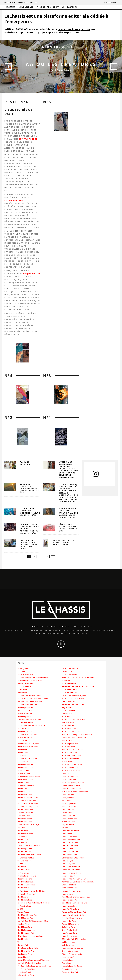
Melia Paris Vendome (26, 786)
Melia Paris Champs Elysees (28, 744)
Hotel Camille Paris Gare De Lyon (75, 879)
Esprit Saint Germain (70, 807)
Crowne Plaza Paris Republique (29, 846)
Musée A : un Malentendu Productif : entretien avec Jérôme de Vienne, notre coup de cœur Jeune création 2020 (69, 470)
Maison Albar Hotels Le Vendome (75, 792)
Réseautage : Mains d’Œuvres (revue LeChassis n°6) (68, 528)
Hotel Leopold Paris (25, 768)
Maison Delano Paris (26, 683)
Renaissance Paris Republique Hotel (31, 726)
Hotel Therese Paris (25, 780)
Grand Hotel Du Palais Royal (28, 825)
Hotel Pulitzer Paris (69, 780)
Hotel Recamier (68, 894)
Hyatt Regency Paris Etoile (28, 948)
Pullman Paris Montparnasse (29, 777)
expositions (72, 32)
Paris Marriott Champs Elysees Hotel (76, 897)
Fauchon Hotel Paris (25, 813)
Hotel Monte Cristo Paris (71, 771)
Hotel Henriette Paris (70, 846)
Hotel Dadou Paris (69, 683)
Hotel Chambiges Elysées (72, 873)
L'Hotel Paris (67, 813)
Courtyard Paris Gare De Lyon (29, 719)
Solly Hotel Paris (68, 741)
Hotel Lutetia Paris (25, 822)
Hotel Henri (66, 716)
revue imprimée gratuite (74, 29)
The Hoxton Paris (24, 686)
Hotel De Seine (23, 783)
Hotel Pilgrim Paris (25, 795)
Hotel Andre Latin (69, 816)
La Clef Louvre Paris (25, 722)
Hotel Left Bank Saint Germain (29, 855)
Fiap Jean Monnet (24, 924)
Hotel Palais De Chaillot (71, 867)
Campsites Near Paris (70, 972)
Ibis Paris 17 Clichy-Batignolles (29, 963)
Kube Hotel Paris (68, 822)
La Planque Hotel (68, 942)
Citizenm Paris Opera (70, 668)
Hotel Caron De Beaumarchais (74, 719)
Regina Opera (67, 708)
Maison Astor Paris (25, 713)
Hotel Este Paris (68, 726)
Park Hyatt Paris (68, 810)
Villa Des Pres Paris (25, 861)
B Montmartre (67, 762)
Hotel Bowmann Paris (26, 933)
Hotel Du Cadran (68, 747)
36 (47, 557)
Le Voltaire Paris (68, 713)
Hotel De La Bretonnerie (71, 756)
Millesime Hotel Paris (26, 975)
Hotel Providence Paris (71, 710)
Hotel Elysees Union (70, 936)
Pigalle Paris (66, 963)
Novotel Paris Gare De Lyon (73, 750)
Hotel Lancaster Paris (70, 900)
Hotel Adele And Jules (70, 768)
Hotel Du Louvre (24, 870)
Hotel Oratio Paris (24, 888)
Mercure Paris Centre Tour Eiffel (30, 701)
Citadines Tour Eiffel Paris (27, 759)
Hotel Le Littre (67, 849)
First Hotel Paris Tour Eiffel (72, 918)
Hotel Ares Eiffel (68, 795)
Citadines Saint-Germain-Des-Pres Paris (33, 677)
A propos (37, 626)
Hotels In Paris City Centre (72, 966)
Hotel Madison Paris (25, 765)
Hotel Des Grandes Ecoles (28, 798)
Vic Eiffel (65, 828)
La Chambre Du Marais (26, 858)
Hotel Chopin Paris (25, 849)
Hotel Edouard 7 (68, 957)
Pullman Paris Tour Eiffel (27, 876)
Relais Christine (23, 771)
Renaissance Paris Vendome (73, 704)
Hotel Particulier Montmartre (73, 698)
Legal (66, 626)
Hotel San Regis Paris (70, 777)
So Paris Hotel (23, 762)
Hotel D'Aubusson (69, 729)
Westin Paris (22, 692)
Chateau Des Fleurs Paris (72, 789)
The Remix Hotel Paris (70, 831)
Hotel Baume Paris (25, 900)
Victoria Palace (23, 912)
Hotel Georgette (68, 861)
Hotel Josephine (68, 798)
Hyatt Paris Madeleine (26, 819)
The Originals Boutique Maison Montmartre (34, 966)
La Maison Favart (24, 972)
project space (47, 32)
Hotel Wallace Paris (69, 689)
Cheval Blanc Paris (69, 885)
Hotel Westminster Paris (71, 840)
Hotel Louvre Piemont (70, 759)
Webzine (41, 7)
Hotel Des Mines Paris (70, 909)
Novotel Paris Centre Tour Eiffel (30, 680)
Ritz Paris (21, 828)
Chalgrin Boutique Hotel (27, 894)
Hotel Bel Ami (23, 831)
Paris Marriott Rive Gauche (28, 804)
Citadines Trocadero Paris (27, 734)
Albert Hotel (22, 689)
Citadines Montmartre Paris (28, 704)
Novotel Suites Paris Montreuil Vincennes (33, 960)
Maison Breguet (24, 774)
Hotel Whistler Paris (69, 933)
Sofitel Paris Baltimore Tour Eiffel (75, 903)
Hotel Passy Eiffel (69, 864)
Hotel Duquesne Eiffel (70, 744)
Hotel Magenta (68, 834)
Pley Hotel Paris (68, 825)
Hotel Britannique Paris (26, 930)
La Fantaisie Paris (24, 906)
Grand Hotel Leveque (70, 951)
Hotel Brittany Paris (69, 819)
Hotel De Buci (23, 840)
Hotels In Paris (67, 960)
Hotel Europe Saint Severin (72, 765)
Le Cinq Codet (67, 671)
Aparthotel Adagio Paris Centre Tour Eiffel (78, 882)
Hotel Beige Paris (24, 716)
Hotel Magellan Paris (25, 918)
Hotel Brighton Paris (25, 708)
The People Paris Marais (27, 969)
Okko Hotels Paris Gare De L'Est (74, 737)
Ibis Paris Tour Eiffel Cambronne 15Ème (33, 921)
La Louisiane (22, 741)
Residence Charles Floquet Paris (74, 912)
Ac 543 (20, 909)
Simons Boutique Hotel (71, 786)
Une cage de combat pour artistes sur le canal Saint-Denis (29, 544)
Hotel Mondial (23, 750)
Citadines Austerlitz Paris (27, 801)
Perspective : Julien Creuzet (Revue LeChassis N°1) (63, 542)
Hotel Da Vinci (23, 753)
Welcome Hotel (68, 722)
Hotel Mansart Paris (70, 692)
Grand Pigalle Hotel (69, 930)
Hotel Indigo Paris (24, 852)
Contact (53, 626)
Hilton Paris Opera (25, 710)
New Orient (66, 801)
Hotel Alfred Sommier (26, 882)
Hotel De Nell (23, 789)
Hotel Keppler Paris (25, 897)
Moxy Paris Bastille (25, 737)
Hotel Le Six (22, 843)
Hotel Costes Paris (25, 954)
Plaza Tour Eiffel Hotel (70, 852)
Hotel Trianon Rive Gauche (28, 747)
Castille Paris (22, 864)
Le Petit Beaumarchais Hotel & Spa (31, 891)
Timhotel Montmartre (70, 924)
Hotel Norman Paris (25, 810)
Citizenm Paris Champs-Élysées (74, 695)
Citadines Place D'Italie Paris (73, 858)
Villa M (20, 942)
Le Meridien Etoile (24, 873)
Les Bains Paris (23, 837)
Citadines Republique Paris (28, 807)
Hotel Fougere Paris (70, 753)
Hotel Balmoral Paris (70, 843)
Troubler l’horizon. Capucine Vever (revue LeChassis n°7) (29, 489)
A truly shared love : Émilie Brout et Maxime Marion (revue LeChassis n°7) (68, 513)
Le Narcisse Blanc (69, 701)
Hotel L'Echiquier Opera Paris (73, 783)
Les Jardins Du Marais (26, 674)
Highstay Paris (23, 945)
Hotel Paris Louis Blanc (71, 732)
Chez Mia (21, 671)
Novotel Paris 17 (24, 957)
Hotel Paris (22, 867)
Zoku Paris (66, 680)
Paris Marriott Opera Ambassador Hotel (33, 698)
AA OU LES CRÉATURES (61, 64)
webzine (10, 32)
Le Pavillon (22, 756)
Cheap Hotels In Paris (70, 969)
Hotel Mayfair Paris (25, 732)
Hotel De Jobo (23, 939)
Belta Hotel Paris (68, 927)
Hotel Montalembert (25, 834)
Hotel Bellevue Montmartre (72, 948)
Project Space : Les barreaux (62, 7)
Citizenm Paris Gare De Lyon (73, 954)
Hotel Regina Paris (69, 804)
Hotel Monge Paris (25, 927)
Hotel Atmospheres (69, 855)
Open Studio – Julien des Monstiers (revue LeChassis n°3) (30, 512)
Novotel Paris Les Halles (71, 891)
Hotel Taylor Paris (69, 921)
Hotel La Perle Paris (69, 674)
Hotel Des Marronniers (26, 885)
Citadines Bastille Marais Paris (29, 695)
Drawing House (23, 668)
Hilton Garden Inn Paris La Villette (30, 936)
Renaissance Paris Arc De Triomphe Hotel (78, 686)
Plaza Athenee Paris (70, 888)
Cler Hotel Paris (68, 774)
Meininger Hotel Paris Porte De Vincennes (78, 677)
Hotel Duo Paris (24, 792)
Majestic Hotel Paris (70, 876)
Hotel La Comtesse (69, 837)
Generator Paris (24, 816)
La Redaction (61, 70)
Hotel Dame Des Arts (26, 951)
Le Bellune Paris (68, 945)
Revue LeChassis (27, 7)
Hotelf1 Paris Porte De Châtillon (74, 915)
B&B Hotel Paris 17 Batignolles (74, 939)
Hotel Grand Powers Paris (27, 915)
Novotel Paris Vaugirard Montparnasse (77, 734)
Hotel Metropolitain (69, 906)
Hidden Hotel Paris (25, 879)
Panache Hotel (23, 729)
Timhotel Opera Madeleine (72, 870)
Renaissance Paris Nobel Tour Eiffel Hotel (34, 903)
